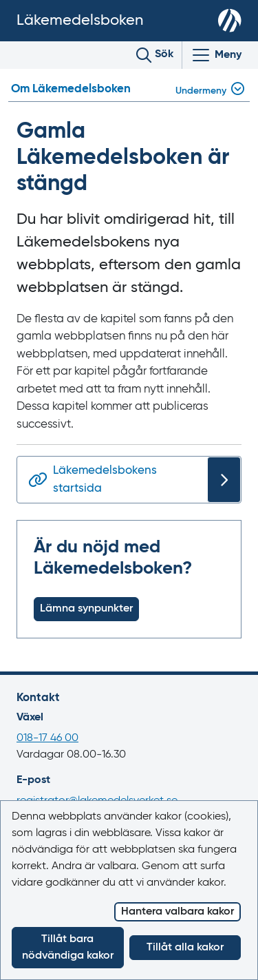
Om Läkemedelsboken (71, 89)
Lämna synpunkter (86, 609)
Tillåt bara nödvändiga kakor (68, 948)
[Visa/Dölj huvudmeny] (216, 55)
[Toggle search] (155, 55)
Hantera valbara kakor (178, 912)
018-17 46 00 (47, 738)
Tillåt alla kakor (185, 948)
